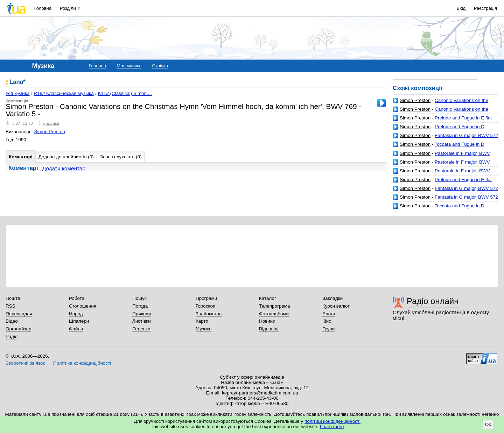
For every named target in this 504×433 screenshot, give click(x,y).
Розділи (68, 8)
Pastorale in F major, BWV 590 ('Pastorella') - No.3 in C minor (441, 165)
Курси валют (336, 306)
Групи (328, 329)
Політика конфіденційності (82, 363)
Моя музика (129, 66)
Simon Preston (415, 100)
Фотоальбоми (274, 314)
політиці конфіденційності (332, 421)
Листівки (142, 321)
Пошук (139, 298)
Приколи (142, 314)
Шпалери (79, 321)
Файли (76, 329)
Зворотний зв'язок (25, 363)
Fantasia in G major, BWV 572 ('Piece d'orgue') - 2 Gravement (445, 200)
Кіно (327, 321)
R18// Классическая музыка (64, 93)
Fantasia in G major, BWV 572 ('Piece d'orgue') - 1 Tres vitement (445, 138)
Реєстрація (485, 8)
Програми (206, 298)
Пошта (13, 298)
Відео (12, 321)
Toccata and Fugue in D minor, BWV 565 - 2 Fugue (439, 147)
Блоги (329, 314)
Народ (76, 314)
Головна (43, 8)
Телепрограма (275, 306)
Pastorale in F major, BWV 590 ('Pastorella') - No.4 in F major (441, 174)
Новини (267, 321)
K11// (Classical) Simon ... (125, 93)
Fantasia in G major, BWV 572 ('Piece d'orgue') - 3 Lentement (445, 191)
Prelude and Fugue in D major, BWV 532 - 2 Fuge (439, 129)
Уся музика (18, 93)
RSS (10, 306)
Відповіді (269, 329)
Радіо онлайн (433, 301)
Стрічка (160, 66)
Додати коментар (64, 168)
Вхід (461, 8)
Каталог (268, 298)
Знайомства (209, 314)
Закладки (332, 298)
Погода (140, 306)
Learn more (332, 427)
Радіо (12, 336)
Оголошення (83, 306)
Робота (77, 298)
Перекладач (19, 314)
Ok (488, 424)
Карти (202, 321)
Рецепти (141, 329)
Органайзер (18, 329)
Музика (204, 329)
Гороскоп (205, 306)
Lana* (17, 82)
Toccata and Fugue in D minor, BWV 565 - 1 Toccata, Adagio (439, 209)
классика (51, 123)
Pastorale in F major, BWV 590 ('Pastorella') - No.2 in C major (441, 156)
